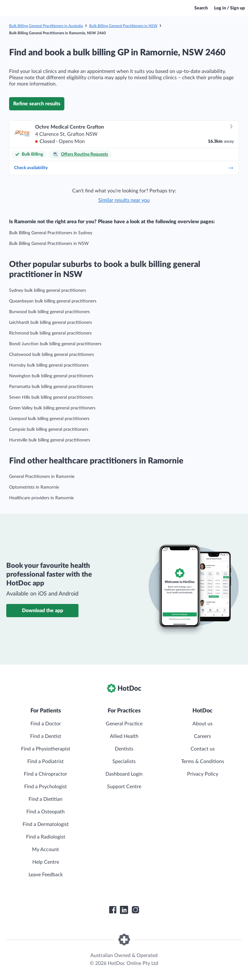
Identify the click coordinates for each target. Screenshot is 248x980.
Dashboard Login (124, 774)
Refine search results (37, 104)
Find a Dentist (46, 736)
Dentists (124, 749)
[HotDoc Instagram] (135, 910)
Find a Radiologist (46, 837)
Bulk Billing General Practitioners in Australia (46, 26)
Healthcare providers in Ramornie (41, 498)
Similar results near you (124, 200)
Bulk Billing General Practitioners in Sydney (51, 233)
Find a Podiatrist (46, 761)
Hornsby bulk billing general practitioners (49, 365)
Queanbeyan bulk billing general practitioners (53, 301)
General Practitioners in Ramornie (42, 477)
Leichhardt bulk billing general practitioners (51, 323)
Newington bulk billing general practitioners (51, 376)
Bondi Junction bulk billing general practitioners (55, 344)
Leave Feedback (46, 875)
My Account (46, 850)
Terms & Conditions (203, 761)
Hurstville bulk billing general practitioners (50, 440)
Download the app (43, 611)
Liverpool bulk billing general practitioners (49, 419)
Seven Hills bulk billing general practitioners (51, 397)
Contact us (203, 749)
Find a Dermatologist (46, 824)
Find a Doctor (46, 724)
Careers (202, 736)
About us (202, 724)
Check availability (124, 168)
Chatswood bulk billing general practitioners (51, 355)
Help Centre (46, 862)
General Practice (124, 724)
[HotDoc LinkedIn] (124, 910)
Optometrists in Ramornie (34, 487)
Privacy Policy (203, 774)
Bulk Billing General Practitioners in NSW (123, 26)
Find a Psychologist (46, 787)
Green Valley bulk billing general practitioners (52, 408)
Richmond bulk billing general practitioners (50, 333)
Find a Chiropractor (46, 774)
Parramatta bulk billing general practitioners (51, 387)
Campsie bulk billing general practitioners (49, 429)
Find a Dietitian (46, 799)
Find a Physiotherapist (46, 749)
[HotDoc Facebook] (113, 910)
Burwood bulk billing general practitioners (49, 312)
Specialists (124, 761)
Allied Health (124, 736)
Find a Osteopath (46, 812)
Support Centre (124, 787)
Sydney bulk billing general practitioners (48, 291)
